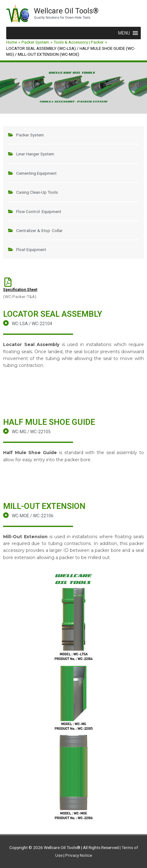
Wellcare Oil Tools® (66, 11)
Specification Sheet (20, 290)
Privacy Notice (79, 855)
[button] (124, 33)
